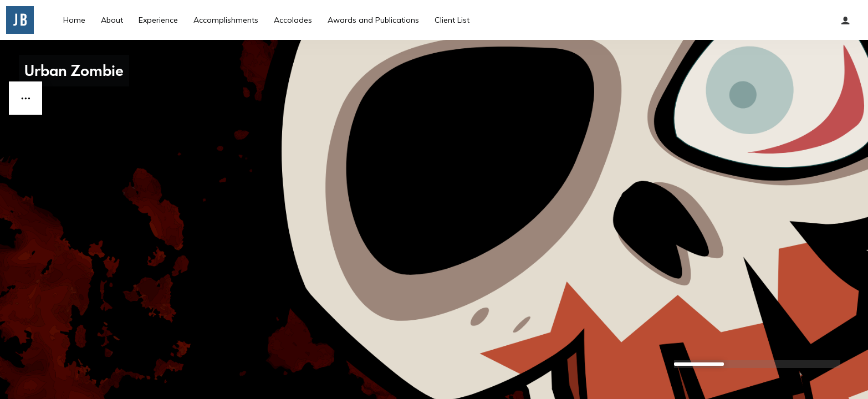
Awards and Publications (373, 20)
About (112, 20)
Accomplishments (226, 20)
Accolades (293, 20)
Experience (158, 20)
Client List (452, 20)
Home (74, 20)
